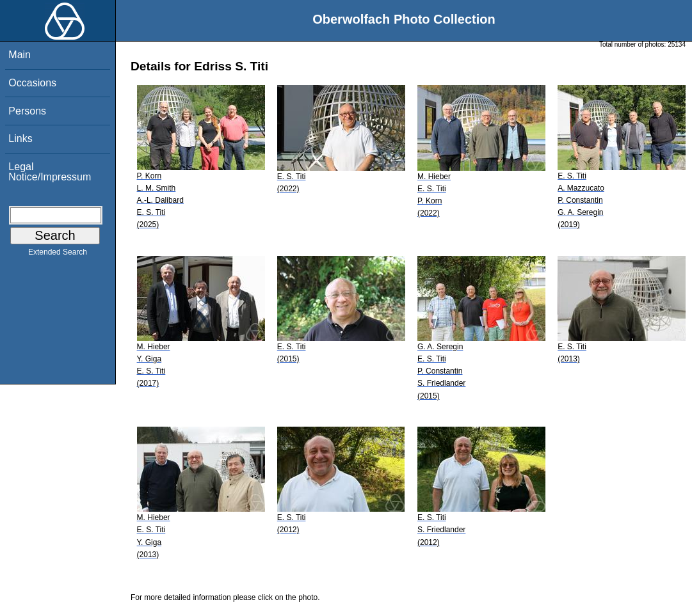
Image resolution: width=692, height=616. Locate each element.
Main (20, 55)
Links (20, 138)
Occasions (32, 83)
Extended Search (58, 255)
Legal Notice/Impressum (50, 172)
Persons (27, 111)
